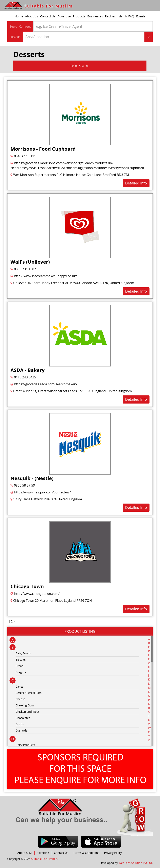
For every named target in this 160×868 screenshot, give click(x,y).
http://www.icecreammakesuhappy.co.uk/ (44, 276)
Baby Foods (23, 653)
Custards (21, 730)
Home (19, 16)
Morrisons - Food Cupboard (43, 149)
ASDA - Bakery (28, 370)
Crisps (20, 724)
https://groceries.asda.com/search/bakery (44, 384)
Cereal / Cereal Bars (28, 693)
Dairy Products (25, 745)
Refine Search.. (80, 66)
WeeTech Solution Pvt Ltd (135, 863)
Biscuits (21, 660)
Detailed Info (136, 183)
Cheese (20, 699)
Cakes (19, 686)
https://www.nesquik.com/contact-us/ (41, 492)
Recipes (110, 16)
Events (141, 16)
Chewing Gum (25, 705)
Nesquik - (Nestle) (32, 478)
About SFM (25, 853)
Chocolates (23, 718)
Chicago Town (27, 586)
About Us (32, 16)
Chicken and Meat (27, 712)
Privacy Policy (113, 853)
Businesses (95, 16)
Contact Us (48, 16)
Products (79, 16)
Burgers (21, 672)
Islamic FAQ (126, 16)
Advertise (64, 16)
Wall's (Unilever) (30, 262)
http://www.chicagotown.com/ (35, 594)
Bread (19, 666)
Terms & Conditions (86, 853)
